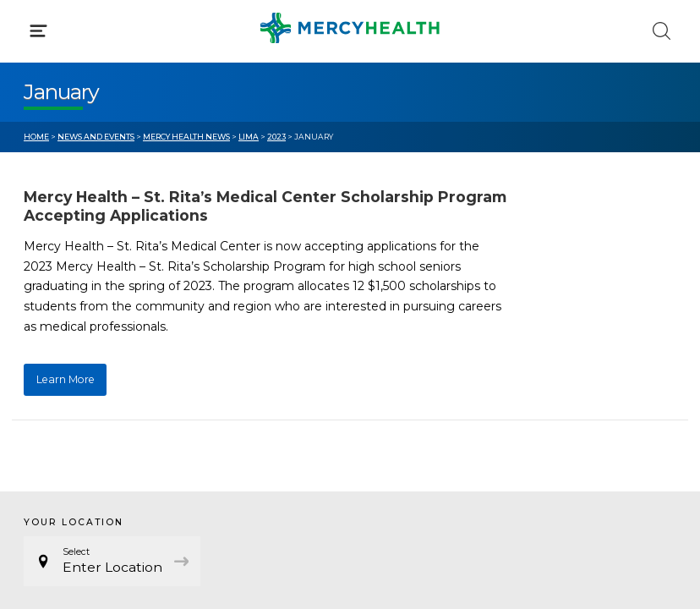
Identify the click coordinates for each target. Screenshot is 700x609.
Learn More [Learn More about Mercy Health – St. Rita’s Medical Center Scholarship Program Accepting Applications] (66, 379)
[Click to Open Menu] (38, 31)
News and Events (96, 137)
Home (36, 137)
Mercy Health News (186, 137)
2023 (276, 137)
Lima (249, 137)
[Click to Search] (662, 31)
